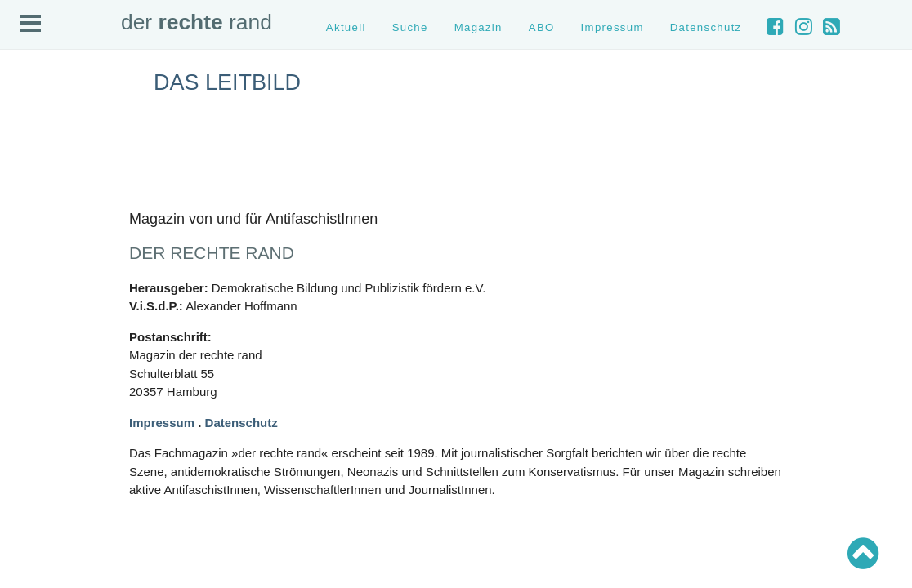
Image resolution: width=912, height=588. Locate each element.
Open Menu (31, 23)
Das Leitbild (227, 82)
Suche (410, 27)
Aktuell (346, 27)
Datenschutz (706, 27)
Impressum (612, 27)
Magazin (478, 27)
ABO (542, 27)
